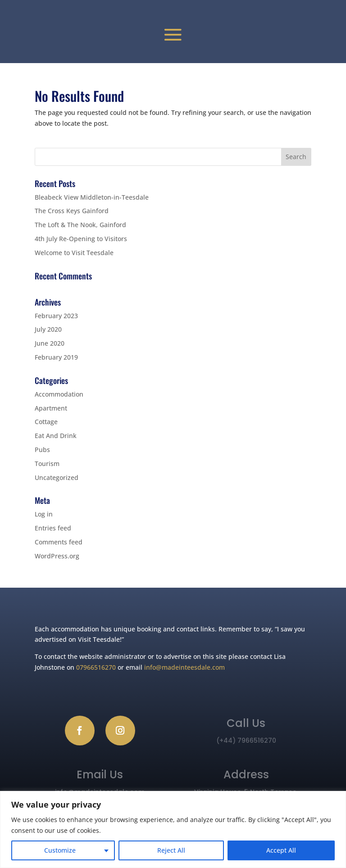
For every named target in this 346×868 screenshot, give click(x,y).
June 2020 (50, 343)
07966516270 (96, 667)
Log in (44, 514)
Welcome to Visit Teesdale (74, 253)
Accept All (281, 850)
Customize (60, 850)
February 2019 (56, 357)
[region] (173, 829)
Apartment (51, 408)
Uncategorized (57, 477)
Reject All (171, 850)
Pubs (42, 450)
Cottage (46, 422)
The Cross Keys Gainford (72, 211)
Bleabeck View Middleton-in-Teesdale (92, 197)
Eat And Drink (56, 436)
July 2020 (48, 329)
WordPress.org (57, 556)
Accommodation (59, 394)
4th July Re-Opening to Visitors (81, 239)
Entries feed (53, 528)
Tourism (47, 464)
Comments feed (59, 542)
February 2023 (56, 316)
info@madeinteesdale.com (184, 667)
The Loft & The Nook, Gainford (80, 225)
